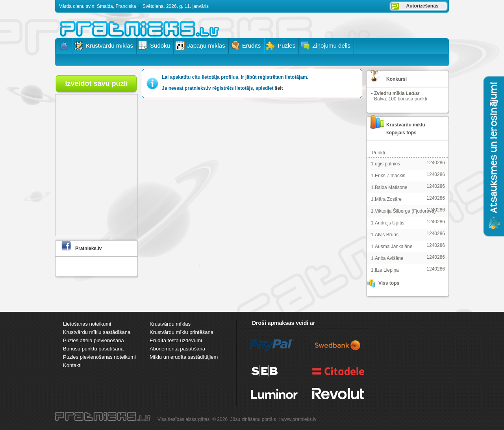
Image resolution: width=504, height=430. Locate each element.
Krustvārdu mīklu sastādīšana (97, 332)
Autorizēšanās (422, 6)
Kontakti (72, 365)
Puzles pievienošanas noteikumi (99, 357)
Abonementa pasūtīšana (177, 349)
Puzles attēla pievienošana (94, 340)
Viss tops (389, 283)
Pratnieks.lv (88, 248)
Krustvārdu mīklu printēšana (182, 332)
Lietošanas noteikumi (87, 324)
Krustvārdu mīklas (170, 324)
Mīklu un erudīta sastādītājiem (184, 357)
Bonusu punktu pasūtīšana (93, 349)
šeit (279, 88)
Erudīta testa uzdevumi (176, 340)
